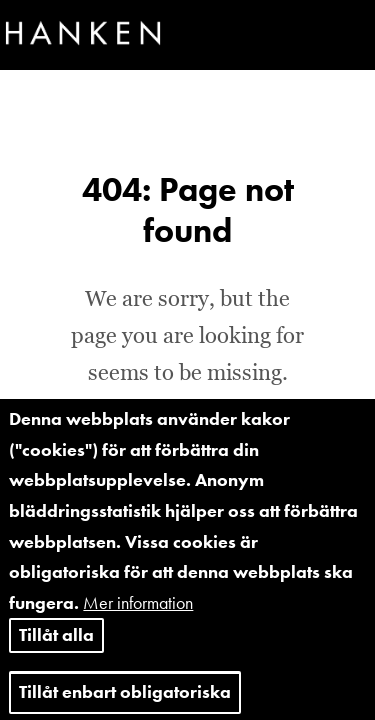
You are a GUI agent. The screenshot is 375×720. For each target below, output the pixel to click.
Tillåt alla (56, 650)
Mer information (138, 617)
